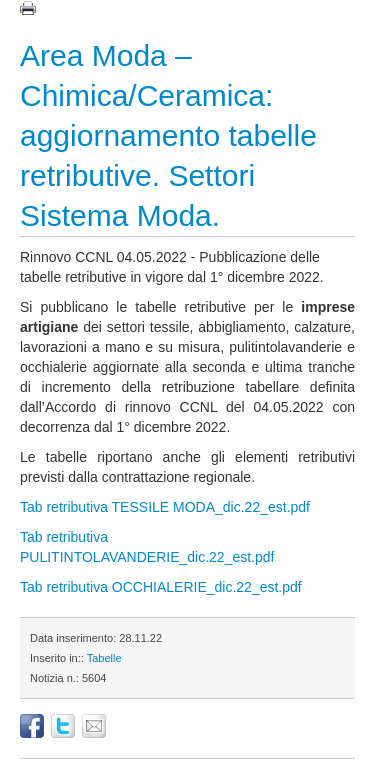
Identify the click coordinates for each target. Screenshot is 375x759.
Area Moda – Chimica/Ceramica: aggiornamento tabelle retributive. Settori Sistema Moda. (168, 135)
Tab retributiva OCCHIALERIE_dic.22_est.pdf (161, 587)
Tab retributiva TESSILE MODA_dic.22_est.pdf (165, 507)
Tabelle (104, 658)
